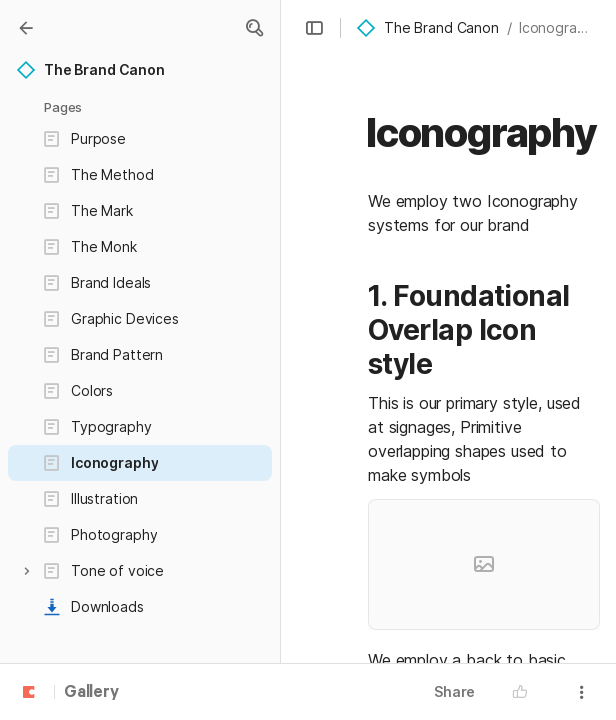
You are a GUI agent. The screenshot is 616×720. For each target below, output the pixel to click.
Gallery (91, 693)
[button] (254, 28)
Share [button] (454, 691)
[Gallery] (26, 28)
